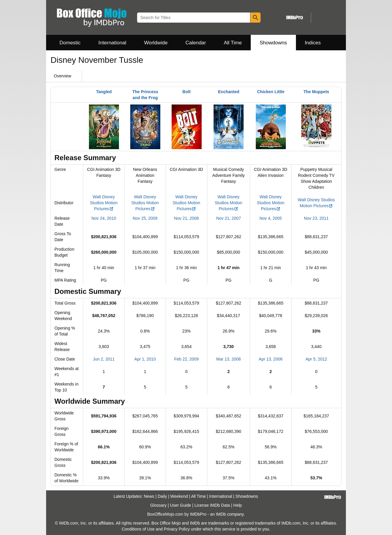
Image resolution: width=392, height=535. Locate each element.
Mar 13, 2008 (229, 359)
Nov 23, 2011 (316, 218)
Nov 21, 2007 (229, 218)
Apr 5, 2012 (316, 359)
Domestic (70, 43)
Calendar (196, 43)
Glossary (158, 505)
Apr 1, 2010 (145, 359)
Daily (162, 496)
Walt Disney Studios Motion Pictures (104, 203)
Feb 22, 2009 (186, 359)
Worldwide (156, 43)
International (112, 43)
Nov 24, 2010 (104, 218)
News (149, 496)
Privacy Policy (177, 529)
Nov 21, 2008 (186, 218)
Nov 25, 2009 (145, 218)
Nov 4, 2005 (271, 218)
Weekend (179, 496)
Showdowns (273, 43)
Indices (313, 43)
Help (237, 505)
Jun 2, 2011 (104, 359)
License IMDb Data (212, 505)
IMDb (221, 514)
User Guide (181, 505)
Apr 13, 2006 (271, 359)
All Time (233, 43)
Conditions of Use (138, 529)
